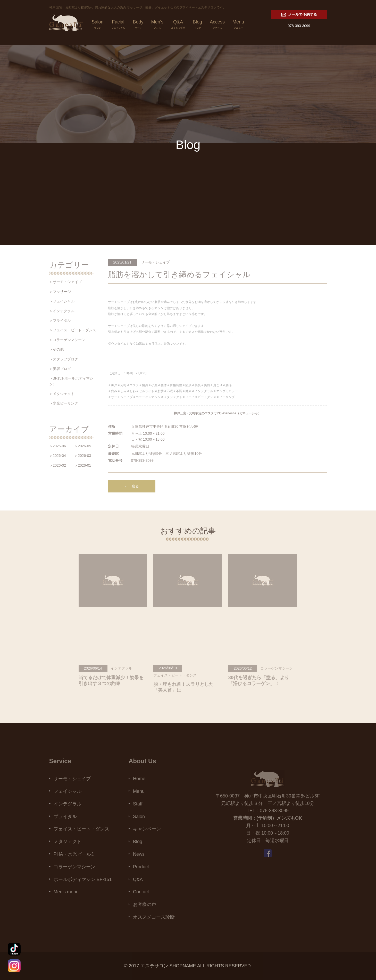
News (139, 854)
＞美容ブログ (60, 369)
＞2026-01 (83, 465)
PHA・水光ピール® (74, 854)
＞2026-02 (58, 465)
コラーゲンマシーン (74, 867)
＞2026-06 (58, 446)
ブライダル (65, 817)
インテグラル (68, 804)
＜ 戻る (132, 486)
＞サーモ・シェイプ (65, 282)
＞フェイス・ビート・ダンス (73, 330)
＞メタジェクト (62, 394)
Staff (138, 804)
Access (217, 25)
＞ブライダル (60, 320)
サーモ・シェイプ (72, 779)
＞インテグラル (62, 311)
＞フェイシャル (62, 301)
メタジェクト (68, 842)
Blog (197, 25)
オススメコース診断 (154, 917)
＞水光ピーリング (64, 403)
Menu (238, 25)
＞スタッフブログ (64, 359)
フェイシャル (68, 791)
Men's (157, 25)
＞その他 (56, 349)
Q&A (178, 25)
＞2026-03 (83, 456)
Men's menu (66, 892)
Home (139, 779)
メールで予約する (299, 15)
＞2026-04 (58, 456)
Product (141, 867)
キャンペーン (147, 829)
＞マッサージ (60, 292)
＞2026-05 (83, 446)
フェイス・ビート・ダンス (81, 829)
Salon (98, 25)
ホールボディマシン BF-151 (83, 879)
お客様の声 (145, 904)
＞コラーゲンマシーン (67, 340)
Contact (141, 892)
